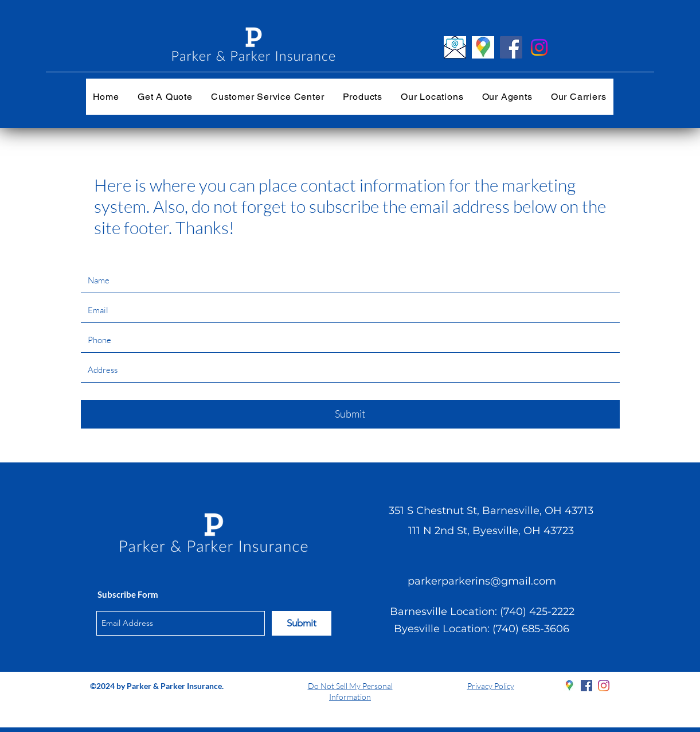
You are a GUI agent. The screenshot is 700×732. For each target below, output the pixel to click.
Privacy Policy (491, 686)
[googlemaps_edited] (483, 47)
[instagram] (604, 686)
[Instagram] (539, 47)
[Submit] (350, 414)
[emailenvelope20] (455, 47)
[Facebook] (511, 47)
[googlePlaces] (569, 686)
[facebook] (586, 686)
